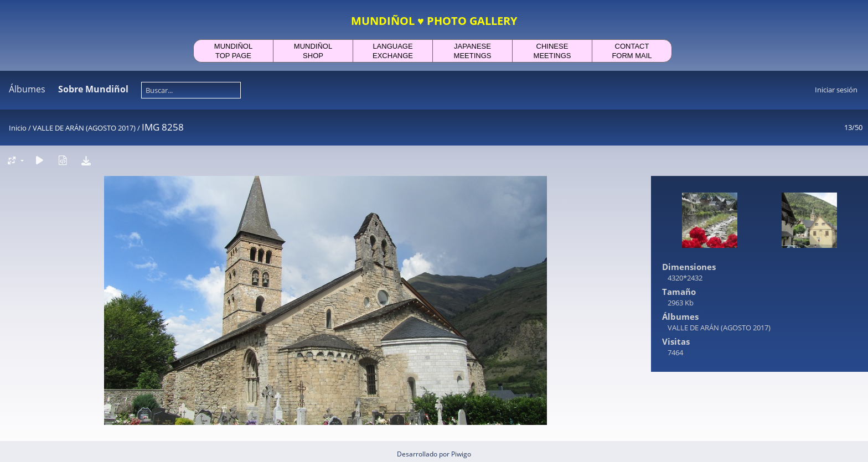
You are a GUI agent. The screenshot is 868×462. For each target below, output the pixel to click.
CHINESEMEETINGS (552, 51)
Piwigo (461, 454)
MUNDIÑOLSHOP (313, 51)
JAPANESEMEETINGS (473, 51)
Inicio (18, 128)
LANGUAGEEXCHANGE (393, 51)
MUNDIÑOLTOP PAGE (233, 51)
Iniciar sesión (836, 90)
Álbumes (27, 89)
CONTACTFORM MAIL (632, 51)
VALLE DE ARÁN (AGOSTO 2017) (84, 128)
